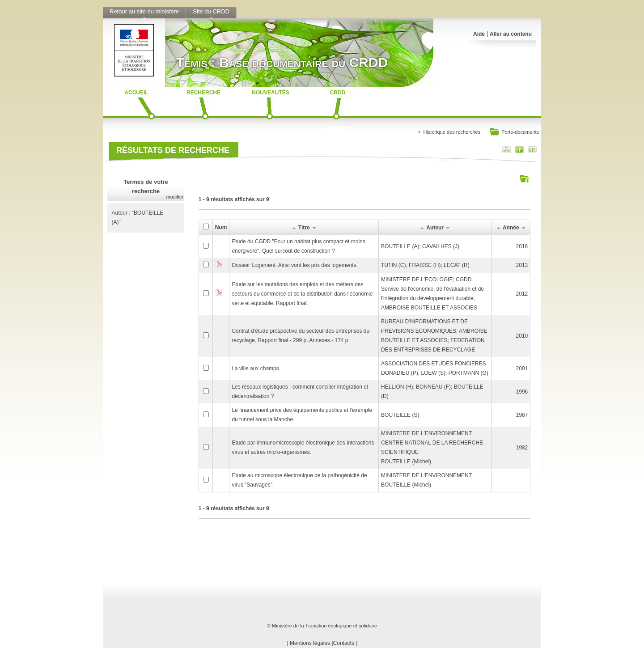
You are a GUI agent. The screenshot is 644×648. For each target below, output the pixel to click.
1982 (522, 448)
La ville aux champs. (256, 368)
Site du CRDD (211, 11)
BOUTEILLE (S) (400, 415)
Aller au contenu (511, 34)
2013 (522, 265)
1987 (522, 415)
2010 (522, 336)
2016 (522, 246)
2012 (522, 294)
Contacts (344, 643)
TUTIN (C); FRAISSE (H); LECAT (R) (425, 265)
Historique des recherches (452, 132)
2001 (522, 368)
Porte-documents (514, 133)
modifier (175, 197)
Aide (479, 34)
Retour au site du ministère (144, 11)
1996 (522, 392)
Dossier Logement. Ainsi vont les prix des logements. (294, 265)
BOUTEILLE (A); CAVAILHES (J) (420, 246)
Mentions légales (310, 643)
